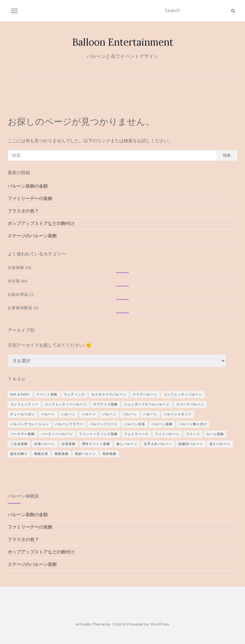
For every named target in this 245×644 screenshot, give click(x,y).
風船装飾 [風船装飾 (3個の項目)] (62, 454)
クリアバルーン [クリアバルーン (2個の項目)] (145, 394)
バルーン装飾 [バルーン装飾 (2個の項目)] (162, 424)
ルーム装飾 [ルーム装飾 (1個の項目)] (215, 434)
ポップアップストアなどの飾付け (41, 223)
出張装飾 (16, 267)
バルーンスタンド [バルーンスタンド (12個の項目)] (178, 414)
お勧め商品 (18, 294)
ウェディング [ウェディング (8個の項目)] (74, 394)
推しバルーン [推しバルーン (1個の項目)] (127, 444)
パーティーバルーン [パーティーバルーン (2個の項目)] (57, 434)
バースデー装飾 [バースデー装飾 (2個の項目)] (22, 434)
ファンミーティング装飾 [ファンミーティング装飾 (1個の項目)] (98, 434)
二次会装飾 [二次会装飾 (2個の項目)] (19, 444)
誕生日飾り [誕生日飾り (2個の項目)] (19, 454)
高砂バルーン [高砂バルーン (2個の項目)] (85, 454)
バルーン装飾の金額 (28, 186)
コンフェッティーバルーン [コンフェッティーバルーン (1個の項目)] (66, 404)
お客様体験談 (20, 308)
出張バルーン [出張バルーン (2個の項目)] (45, 444)
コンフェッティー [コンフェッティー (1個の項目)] (24, 404)
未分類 (14, 281)
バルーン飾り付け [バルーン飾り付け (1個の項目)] (193, 424)
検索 (227, 155)
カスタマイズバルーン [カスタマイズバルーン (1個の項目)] (109, 394)
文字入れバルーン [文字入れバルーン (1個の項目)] (158, 444)
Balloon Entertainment (123, 42)
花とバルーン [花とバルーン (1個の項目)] (220, 444)
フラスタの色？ (23, 211)
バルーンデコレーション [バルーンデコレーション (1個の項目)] (30, 424)
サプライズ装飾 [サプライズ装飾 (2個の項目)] (105, 404)
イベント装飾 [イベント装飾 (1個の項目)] (47, 394)
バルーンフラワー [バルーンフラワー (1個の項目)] (69, 424)
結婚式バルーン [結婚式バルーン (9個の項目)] (191, 444)
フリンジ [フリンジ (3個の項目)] (193, 434)
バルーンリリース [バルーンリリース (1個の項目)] (104, 424)
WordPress (160, 624)
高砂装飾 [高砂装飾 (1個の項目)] (109, 454)
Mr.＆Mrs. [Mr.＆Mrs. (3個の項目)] (20, 394)
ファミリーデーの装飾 (30, 198)
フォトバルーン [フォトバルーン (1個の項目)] (167, 434)
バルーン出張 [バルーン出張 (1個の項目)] (135, 424)
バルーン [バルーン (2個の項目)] (69, 414)
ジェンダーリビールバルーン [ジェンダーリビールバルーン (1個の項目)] (147, 404)
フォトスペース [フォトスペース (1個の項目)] (136, 434)
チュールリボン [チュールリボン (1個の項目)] (22, 414)
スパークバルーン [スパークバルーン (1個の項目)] (190, 404)
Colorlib (119, 624)
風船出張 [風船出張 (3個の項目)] (41, 454)
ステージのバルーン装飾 (32, 236)
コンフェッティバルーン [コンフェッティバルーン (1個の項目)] (183, 394)
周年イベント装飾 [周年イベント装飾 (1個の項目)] (96, 444)
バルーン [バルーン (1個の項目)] (48, 414)
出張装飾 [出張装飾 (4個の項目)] (69, 444)
